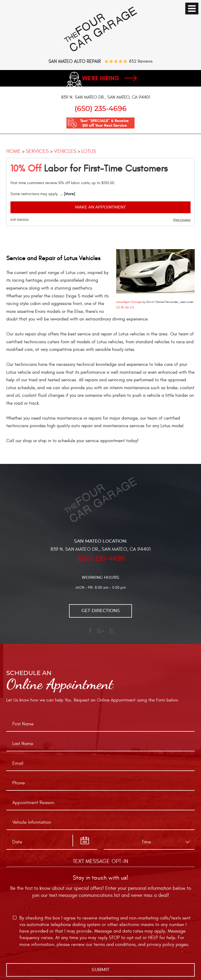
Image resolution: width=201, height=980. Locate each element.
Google (100, 633)
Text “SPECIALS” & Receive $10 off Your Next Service (104, 123)
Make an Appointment (100, 207)
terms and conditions (115, 944)
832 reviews (141, 61)
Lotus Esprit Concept (129, 302)
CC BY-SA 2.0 (125, 307)
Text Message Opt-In (100, 861)
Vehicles (65, 151)
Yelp (111, 633)
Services (37, 151)
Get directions (101, 611)
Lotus (89, 151)
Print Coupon (182, 220)
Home (13, 151)
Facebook (90, 633)
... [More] (67, 194)
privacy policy (161, 944)
